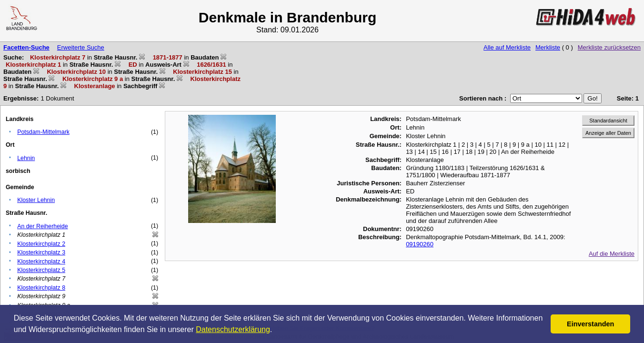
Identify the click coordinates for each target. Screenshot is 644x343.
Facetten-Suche (26, 47)
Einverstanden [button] (590, 324)
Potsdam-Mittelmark (43, 132)
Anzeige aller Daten (608, 133)
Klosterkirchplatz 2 (41, 244)
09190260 (420, 244)
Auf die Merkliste (612, 254)
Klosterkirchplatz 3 (41, 252)
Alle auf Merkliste (507, 47)
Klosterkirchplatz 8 (41, 288)
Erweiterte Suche (81, 47)
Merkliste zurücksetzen (609, 47)
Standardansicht (608, 121)
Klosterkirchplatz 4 (41, 262)
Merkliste (548, 47)
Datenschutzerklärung (233, 329)
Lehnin (26, 158)
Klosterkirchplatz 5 (41, 270)
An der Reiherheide (42, 226)
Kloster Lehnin (36, 200)
